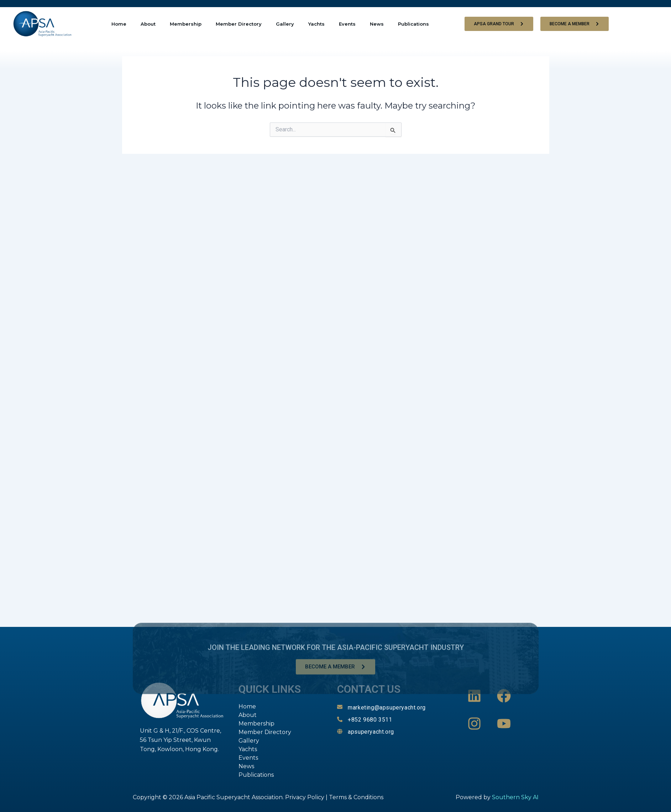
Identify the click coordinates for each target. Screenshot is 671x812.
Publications (413, 24)
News (377, 24)
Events (347, 24)
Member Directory (239, 24)
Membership (186, 24)
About (148, 24)
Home (119, 24)
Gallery (285, 24)
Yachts (316, 24)
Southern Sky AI (515, 797)
